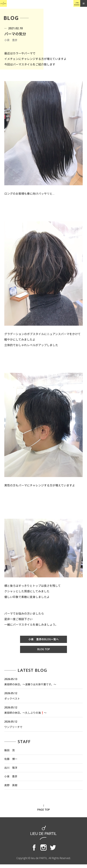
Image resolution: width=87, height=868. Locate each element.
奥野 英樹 (11, 789)
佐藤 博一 (11, 761)
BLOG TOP (44, 650)
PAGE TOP (43, 812)
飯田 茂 (10, 752)
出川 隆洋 (11, 771)
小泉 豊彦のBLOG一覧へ (43, 639)
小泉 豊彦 (11, 780)
